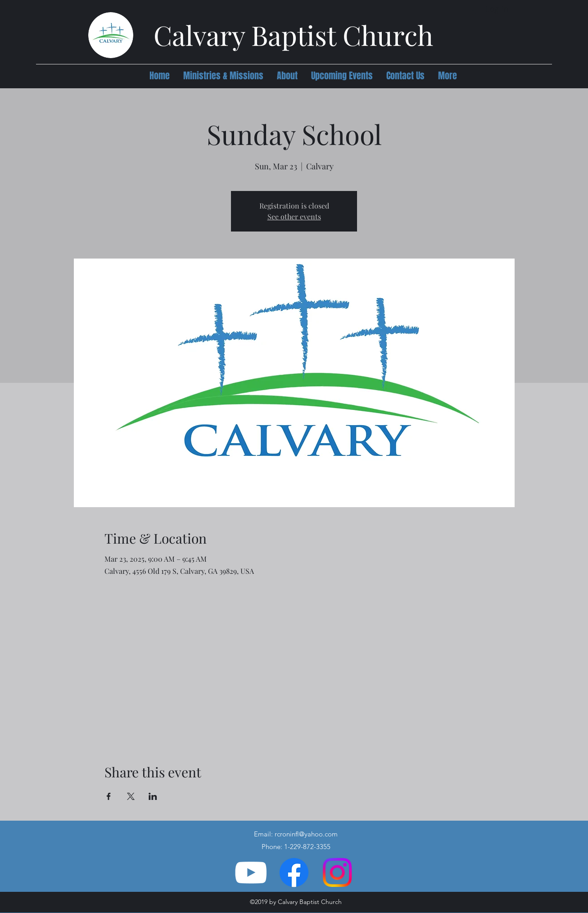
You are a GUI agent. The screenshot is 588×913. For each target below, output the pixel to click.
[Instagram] (337, 872)
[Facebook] (294, 872)
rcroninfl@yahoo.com (306, 834)
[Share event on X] (131, 796)
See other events (294, 216)
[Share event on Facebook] (109, 796)
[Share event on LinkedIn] (153, 796)
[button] (223, 76)
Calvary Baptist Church (293, 35)
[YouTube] (251, 872)
